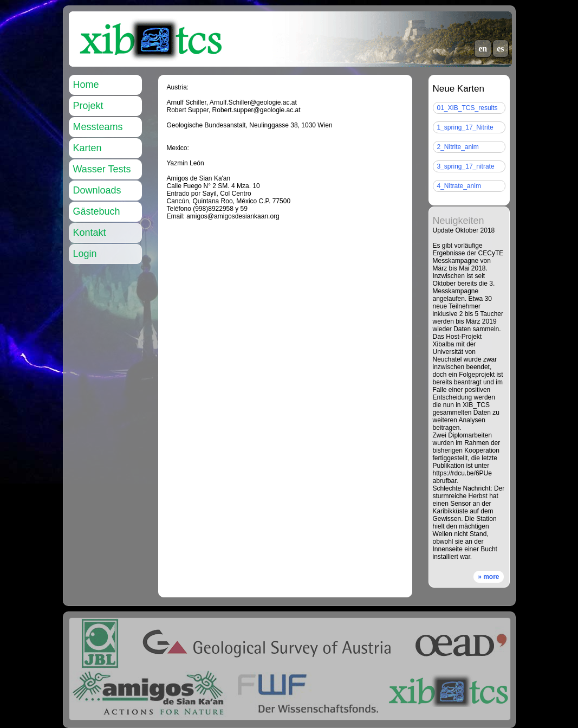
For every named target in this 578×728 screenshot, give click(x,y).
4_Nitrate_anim (459, 186)
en (483, 49)
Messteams (98, 127)
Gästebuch (97, 211)
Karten (87, 148)
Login (85, 254)
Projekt (88, 106)
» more (488, 577)
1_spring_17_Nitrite (465, 127)
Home (86, 85)
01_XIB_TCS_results (467, 108)
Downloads (97, 190)
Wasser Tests (102, 169)
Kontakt (90, 233)
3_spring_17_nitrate (466, 166)
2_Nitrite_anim (458, 147)
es (500, 49)
